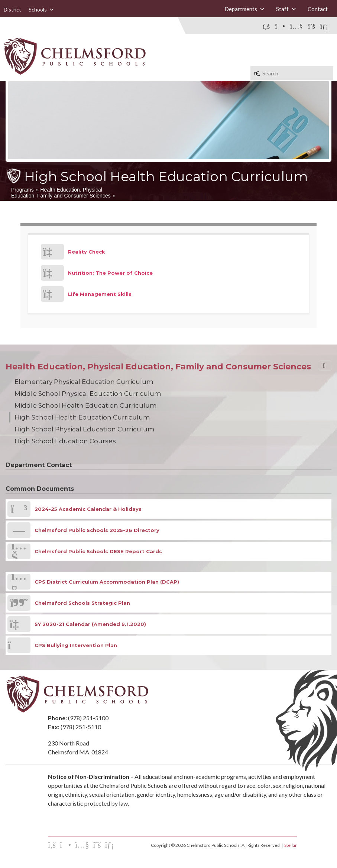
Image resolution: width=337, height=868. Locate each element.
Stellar (291, 845)
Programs (22, 190)
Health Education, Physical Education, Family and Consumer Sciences (61, 193)
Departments (245, 9)
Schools (41, 9)
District (12, 9)
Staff (286, 9)
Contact (318, 9)
